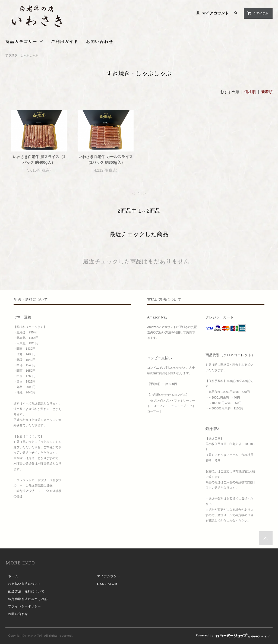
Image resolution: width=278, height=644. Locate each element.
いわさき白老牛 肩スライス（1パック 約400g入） (39, 160)
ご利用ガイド (65, 41)
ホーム (13, 576)
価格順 (250, 92)
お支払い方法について (25, 584)
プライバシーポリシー (25, 606)
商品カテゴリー (24, 41)
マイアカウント (215, 13)
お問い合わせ (100, 41)
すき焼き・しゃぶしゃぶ (22, 55)
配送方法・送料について (26, 591)
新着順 (267, 92)
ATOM (112, 584)
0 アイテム (258, 13)
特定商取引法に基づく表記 (28, 599)
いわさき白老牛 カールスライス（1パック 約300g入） (106, 160)
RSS (101, 584)
